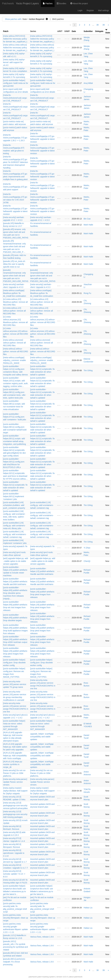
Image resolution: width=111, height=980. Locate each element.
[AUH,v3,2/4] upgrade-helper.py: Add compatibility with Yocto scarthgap (15, 756)
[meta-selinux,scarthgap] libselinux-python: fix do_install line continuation (14, 293)
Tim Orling (88, 370)
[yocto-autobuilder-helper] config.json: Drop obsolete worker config (14, 663)
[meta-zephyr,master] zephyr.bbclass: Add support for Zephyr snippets (15, 791)
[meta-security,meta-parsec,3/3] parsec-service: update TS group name (15, 684)
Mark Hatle (88, 225)
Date (74, 31)
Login (80, 10)
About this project (79, 3)
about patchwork (76, 977)
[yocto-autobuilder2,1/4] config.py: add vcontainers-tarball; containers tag (42, 505)
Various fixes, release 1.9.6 (42, 937)
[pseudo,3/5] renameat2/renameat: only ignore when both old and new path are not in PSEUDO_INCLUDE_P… (14, 246)
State (108, 33)
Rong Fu (87, 293)
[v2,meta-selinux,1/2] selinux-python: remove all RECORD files (42, 302)
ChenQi (87, 561)
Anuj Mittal (88, 83)
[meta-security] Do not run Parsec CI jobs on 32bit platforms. (14, 773)
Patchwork (8, 3)
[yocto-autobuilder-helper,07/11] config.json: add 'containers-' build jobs (15, 417)
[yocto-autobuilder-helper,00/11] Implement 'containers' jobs (14, 496)
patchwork (33, 977)
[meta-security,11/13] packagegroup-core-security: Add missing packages (15, 814)
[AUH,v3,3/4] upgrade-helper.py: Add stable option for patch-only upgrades (15, 747)
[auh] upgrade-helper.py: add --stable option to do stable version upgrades (16, 561)
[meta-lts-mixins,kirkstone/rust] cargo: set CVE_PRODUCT (15, 98)
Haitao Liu (88, 908)
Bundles (61, 3)
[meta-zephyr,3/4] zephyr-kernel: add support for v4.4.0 (14, 62)
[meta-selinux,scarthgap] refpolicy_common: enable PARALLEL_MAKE (14, 360)
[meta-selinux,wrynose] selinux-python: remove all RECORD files (14, 343)
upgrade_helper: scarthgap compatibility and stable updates (42, 737)
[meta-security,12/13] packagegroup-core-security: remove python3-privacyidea (15, 806)
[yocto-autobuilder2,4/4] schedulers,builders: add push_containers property (14, 505)
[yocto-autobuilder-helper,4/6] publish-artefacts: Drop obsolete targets (15, 618)
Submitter (88, 31)
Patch (6, 31)
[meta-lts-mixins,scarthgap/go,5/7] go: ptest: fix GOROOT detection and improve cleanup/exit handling (16, 162)
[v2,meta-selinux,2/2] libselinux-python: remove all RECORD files (15, 302)
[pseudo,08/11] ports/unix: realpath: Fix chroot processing (14, 962)
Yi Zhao (87, 548)
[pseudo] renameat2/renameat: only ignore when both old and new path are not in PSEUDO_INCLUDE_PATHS (16, 276)
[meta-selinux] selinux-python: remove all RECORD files (16, 351)
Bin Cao (87, 219)
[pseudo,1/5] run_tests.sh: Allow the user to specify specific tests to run (14, 264)
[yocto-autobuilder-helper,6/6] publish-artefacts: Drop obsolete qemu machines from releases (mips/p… (15, 593)
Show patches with (13, 19)
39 (104, 25)
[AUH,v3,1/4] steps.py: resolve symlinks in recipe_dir (13, 764)
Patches (48, 3)
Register (90, 10)
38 (97, 25)
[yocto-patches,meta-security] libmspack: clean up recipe (16, 918)
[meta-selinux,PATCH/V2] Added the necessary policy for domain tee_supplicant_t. (15, 39)
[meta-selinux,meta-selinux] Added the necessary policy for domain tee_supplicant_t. (15, 48)
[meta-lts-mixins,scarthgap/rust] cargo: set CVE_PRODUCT (16, 107)
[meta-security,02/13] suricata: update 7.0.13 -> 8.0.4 (14, 874)
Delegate (99, 31)
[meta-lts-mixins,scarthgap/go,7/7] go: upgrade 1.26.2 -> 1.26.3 (15, 138)
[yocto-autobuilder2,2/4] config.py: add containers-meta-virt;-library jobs (14, 526)
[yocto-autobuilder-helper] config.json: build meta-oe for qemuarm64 (16, 83)
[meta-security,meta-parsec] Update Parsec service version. (15, 782)
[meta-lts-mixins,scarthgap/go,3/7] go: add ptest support (15, 187)
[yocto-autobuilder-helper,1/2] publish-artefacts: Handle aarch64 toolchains (42, 571)
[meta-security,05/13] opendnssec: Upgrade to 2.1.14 (14, 853)
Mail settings (103, 10)
